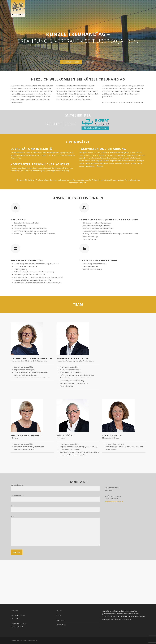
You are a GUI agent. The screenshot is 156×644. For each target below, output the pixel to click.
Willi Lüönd (65, 435)
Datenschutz (61, 625)
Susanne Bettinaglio (27, 435)
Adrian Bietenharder (73, 358)
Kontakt (90, 62)
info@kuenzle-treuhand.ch (114, 501)
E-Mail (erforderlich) (55, 498)
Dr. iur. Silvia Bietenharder (32, 358)
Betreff (55, 508)
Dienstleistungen (71, 62)
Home (59, 616)
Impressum (60, 620)
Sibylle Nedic (112, 435)
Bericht (55, 531)
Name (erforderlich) (55, 488)
